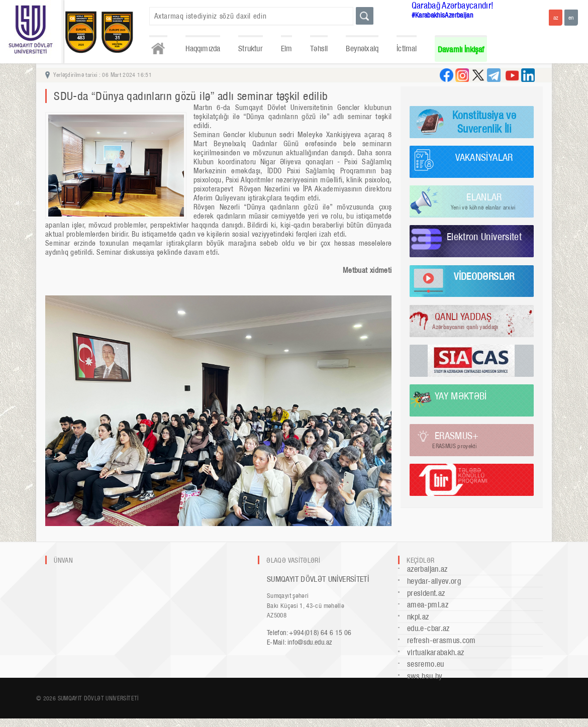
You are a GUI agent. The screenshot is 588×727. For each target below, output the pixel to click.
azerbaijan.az (427, 569)
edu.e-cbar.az (428, 628)
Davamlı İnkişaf (461, 49)
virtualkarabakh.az (435, 652)
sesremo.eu (426, 664)
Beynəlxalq (362, 48)
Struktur (250, 48)
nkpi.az (418, 617)
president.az (426, 593)
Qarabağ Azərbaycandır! (453, 5)
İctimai (407, 48)
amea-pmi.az (428, 605)
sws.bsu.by (425, 676)
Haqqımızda (203, 48)
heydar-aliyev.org (434, 581)
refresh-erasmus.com (442, 640)
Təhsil (319, 48)
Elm (287, 48)
